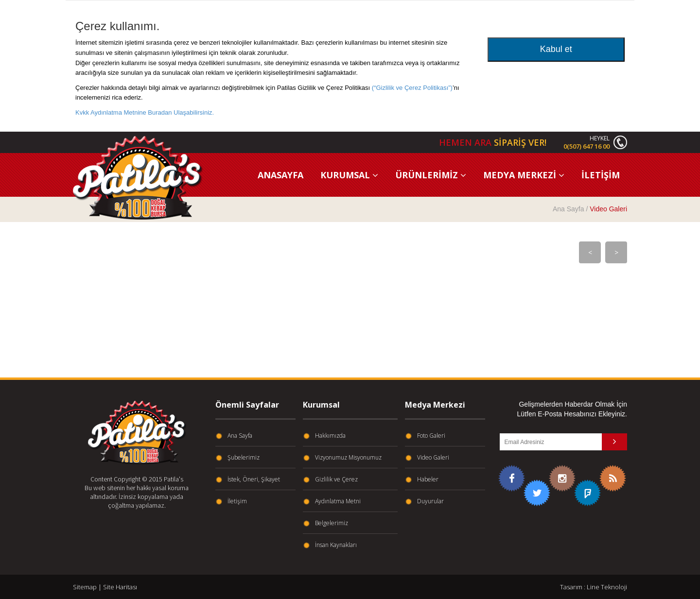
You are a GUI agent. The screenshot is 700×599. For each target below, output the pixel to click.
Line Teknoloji (607, 587)
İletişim (237, 501)
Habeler (428, 479)
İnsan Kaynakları (336, 545)
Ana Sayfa (569, 209)
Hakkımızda (330, 436)
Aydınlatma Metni (338, 501)
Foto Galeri (431, 436)
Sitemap (85, 587)
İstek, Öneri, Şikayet (254, 479)
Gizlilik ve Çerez (336, 479)
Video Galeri (433, 458)
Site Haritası (120, 587)
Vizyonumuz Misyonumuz (348, 458)
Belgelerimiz (332, 523)
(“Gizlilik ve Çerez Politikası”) (412, 88)
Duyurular (430, 501)
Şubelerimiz (244, 458)
